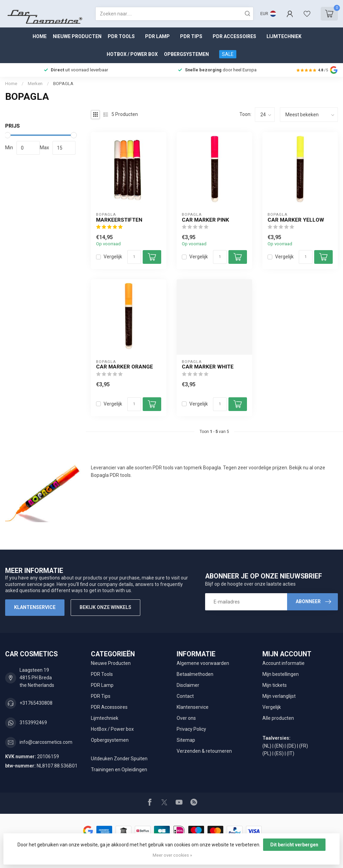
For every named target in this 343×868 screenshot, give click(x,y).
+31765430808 (36, 703)
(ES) (279, 753)
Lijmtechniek (284, 36)
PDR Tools (121, 36)
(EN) (279, 746)
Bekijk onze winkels (105, 607)
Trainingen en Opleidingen (119, 770)
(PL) (267, 753)
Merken (35, 84)
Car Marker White (208, 367)
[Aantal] (134, 257)
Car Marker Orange (125, 367)
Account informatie (283, 663)
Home (40, 36)
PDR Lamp (157, 36)
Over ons (186, 718)
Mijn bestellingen (281, 674)
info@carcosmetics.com (46, 742)
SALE (228, 54)
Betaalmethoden (195, 674)
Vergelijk (113, 257)
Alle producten (278, 718)
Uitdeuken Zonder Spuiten (119, 759)
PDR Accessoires (234, 36)
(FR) (304, 746)
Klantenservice (35, 607)
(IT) (291, 753)
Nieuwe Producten (77, 36)
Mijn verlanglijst (279, 696)
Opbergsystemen (186, 54)
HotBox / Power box (132, 54)
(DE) (291, 746)
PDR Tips (191, 36)
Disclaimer (188, 685)
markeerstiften (119, 220)
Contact (185, 696)
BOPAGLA (63, 84)
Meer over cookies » (172, 855)
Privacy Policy (191, 729)
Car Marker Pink (205, 220)
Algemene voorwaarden (203, 663)
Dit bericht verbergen (294, 845)
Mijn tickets (275, 685)
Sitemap (186, 740)
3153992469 (33, 723)
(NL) (267, 746)
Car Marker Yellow (296, 220)
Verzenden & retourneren (204, 751)
